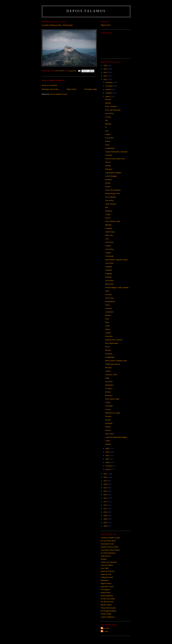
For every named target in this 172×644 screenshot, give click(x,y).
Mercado (108, 368)
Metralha (108, 225)
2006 (105, 526)
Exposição (109, 423)
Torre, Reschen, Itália (113, 221)
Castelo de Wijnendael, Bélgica (116, 437)
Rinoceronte (109, 284)
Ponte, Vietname (111, 106)
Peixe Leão (109, 235)
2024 (105, 72)
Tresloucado (109, 256)
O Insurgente (105, 589)
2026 (105, 65)
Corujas (108, 214)
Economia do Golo (107, 544)
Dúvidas (108, 124)
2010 (105, 512)
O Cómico (109, 388)
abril (107, 459)
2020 (105, 477)
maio (108, 455)
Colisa (107, 305)
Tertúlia (108, 427)
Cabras (107, 441)
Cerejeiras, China (111, 374)
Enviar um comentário (49, 85)
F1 (106, 127)
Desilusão (109, 270)
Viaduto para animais (112, 364)
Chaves (108, 162)
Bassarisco (109, 395)
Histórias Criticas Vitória (110, 547)
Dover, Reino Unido (112, 399)
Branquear (109, 169)
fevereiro (109, 466)
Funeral (108, 186)
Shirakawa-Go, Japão (113, 413)
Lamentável (109, 312)
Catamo (108, 371)
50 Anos (108, 117)
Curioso (108, 409)
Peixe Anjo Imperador (113, 110)
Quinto (107, 329)
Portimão (108, 277)
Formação (109, 354)
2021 (105, 474)
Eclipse (108, 402)
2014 (105, 498)
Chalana (108, 444)
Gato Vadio (105, 568)
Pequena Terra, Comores (114, 340)
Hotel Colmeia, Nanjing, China (116, 361)
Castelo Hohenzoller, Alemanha (116, 152)
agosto (108, 96)
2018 (105, 484)
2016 (105, 491)
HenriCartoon (106, 593)
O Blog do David (107, 577)
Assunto (108, 333)
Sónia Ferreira (106, 556)
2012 (105, 505)
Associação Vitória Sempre (110, 550)
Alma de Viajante (107, 565)
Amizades (109, 267)
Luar (107, 131)
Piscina (108, 218)
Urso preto (109, 381)
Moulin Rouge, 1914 (112, 193)
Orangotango (110, 357)
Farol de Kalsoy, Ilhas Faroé (115, 159)
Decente (108, 99)
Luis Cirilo (105, 628)
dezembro (109, 82)
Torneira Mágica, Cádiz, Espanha (117, 287)
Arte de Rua (109, 113)
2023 (105, 76)
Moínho (108, 315)
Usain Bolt (109, 336)
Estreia (107, 141)
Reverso (108, 392)
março (108, 462)
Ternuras (108, 416)
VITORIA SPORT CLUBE (110, 538)
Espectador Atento (107, 586)
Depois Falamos (86, 11)
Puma (107, 322)
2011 (105, 509)
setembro (109, 93)
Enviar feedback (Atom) (59, 94)
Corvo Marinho (111, 197)
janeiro (108, 469)
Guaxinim (109, 155)
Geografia (109, 228)
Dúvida (108, 183)
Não (107, 207)
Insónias (104, 559)
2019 (105, 481)
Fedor (107, 291)
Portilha (108, 166)
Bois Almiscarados (112, 343)
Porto (107, 319)
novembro (109, 86)
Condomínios (110, 148)
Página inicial (71, 89)
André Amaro (110, 232)
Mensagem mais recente (50, 89)
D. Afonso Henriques (108, 553)
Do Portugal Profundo (109, 611)
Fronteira (108, 180)
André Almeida (110, 204)
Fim (106, 120)
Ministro (108, 103)
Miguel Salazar (106, 583)
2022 (105, 79)
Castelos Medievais (108, 617)
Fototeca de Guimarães (109, 562)
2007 (105, 522)
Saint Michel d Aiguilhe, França (116, 260)
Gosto (107, 145)
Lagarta (108, 134)
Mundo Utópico (106, 605)
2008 (105, 519)
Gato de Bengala (111, 176)
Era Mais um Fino (107, 602)
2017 (105, 488)
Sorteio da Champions (113, 190)
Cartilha (108, 246)
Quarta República (107, 596)
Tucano (108, 420)
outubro (109, 89)
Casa (107, 239)
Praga (107, 378)
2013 (105, 502)
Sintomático (109, 385)
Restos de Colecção (108, 571)
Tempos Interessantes (108, 608)
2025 (105, 69)
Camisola (108, 308)
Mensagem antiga (91, 89)
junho (108, 452)
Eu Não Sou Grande (108, 599)
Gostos (107, 326)
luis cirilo (105, 631)
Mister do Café (106, 574)
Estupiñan (109, 274)
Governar (108, 294)
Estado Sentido (106, 614)
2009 (105, 516)
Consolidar (109, 406)
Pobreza (108, 430)
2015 (105, 495)
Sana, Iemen (109, 434)
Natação (108, 350)
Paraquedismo (110, 301)
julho (108, 448)
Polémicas (109, 211)
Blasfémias (105, 580)
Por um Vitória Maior (108, 541)
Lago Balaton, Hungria (113, 173)
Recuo (107, 347)
